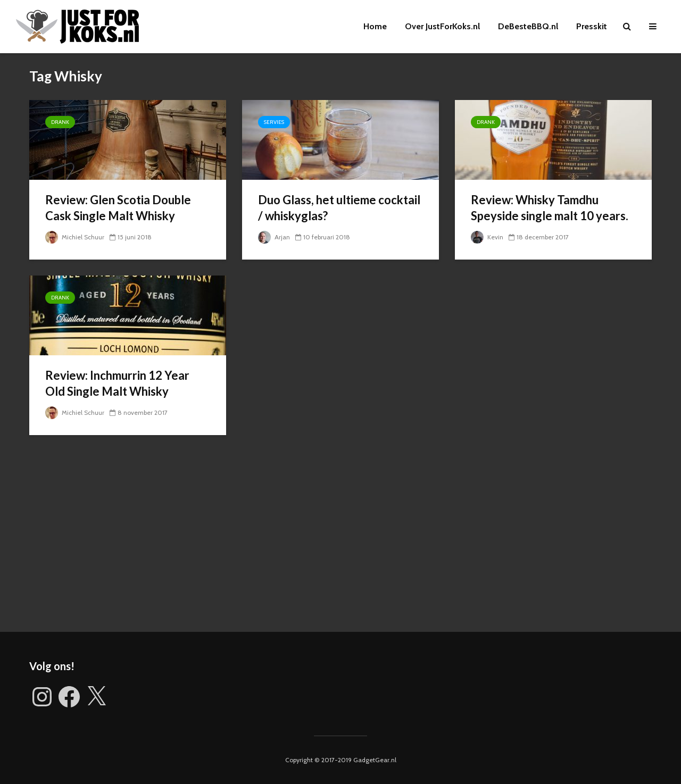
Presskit (592, 26)
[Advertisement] (340, 541)
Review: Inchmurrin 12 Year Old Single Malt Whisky (117, 383)
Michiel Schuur (75, 237)
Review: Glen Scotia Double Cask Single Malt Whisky (118, 208)
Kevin (487, 237)
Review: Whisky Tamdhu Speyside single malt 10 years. (550, 208)
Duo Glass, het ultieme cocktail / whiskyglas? (339, 208)
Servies (274, 122)
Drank (60, 122)
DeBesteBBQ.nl (528, 26)
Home (375, 26)
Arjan (274, 237)
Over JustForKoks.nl (442, 26)
